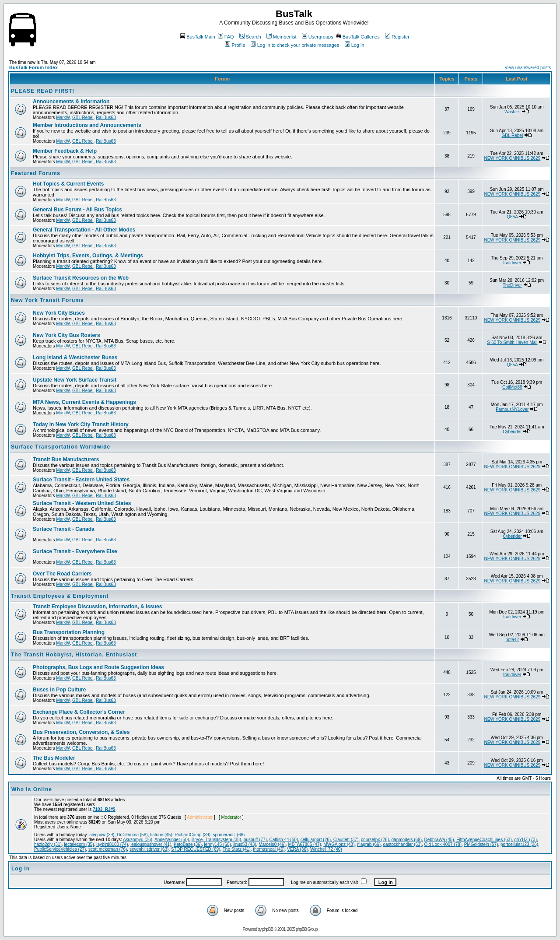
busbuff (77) (255, 840)
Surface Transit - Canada (64, 529)
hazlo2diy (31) (48, 844)
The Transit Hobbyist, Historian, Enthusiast (74, 655)
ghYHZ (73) (525, 840)
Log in (355, 45)
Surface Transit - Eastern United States (81, 480)
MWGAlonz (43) (339, 844)
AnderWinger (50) (172, 840)
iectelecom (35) (79, 844)
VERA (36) (297, 849)
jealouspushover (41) (151, 844)
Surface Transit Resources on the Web (81, 278)
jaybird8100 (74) (112, 844)
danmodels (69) (407, 840)
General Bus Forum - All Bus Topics (77, 210)
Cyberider (512, 432)
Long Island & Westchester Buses (75, 358)
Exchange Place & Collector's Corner (79, 712)
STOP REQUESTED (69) (196, 849)
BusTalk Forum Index (33, 67)
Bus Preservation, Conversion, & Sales (81, 732)
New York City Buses (59, 313)
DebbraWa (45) (439, 840)
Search (250, 37)
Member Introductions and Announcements (87, 125)
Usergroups (318, 37)
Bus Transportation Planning (69, 632)
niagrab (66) (369, 844)
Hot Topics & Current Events (68, 184)
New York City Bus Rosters (66, 335)
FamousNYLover (512, 409)
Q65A (512, 217)
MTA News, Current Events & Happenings (84, 402)
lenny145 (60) (218, 844)
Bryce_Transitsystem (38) (217, 840)
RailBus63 (106, 117)
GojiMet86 (512, 387)
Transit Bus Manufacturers (66, 459)
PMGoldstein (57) (481, 844)
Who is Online (32, 789)
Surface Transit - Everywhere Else (75, 551)
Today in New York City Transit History (81, 424)
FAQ (226, 37)
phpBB (268, 929)
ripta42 (513, 640)
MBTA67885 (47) (304, 844)
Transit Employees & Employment (60, 596)
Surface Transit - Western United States (82, 503)
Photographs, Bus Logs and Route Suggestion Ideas (98, 667)
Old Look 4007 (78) (443, 844)
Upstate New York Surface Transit (75, 380)
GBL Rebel (83, 117)
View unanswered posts (528, 68)
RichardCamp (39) (192, 835)
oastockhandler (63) (402, 844)
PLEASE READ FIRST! (43, 91)
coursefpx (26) (375, 840)
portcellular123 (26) (519, 844)
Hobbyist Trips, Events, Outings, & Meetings (88, 256)
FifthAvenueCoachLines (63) (484, 840)
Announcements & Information (71, 102)
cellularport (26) (316, 840)
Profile (235, 45)
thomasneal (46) (269, 849)
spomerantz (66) (229, 835)
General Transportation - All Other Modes (84, 230)
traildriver (512, 263)
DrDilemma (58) (132, 835)
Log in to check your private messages (295, 45)
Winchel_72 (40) (326, 849)
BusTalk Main (197, 37)
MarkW (63, 117)
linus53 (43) (245, 844)
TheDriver (512, 285)
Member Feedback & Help (65, 151)
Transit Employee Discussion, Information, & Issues (97, 607)
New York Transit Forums (47, 300)
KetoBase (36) (188, 844)
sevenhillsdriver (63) (149, 849)
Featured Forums (36, 173)
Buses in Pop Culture (59, 690)
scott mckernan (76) (108, 849)
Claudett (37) (346, 840)
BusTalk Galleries (358, 37)
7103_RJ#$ (104, 809)
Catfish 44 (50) (284, 840)
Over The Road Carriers (62, 574)
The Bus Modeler (54, 758)
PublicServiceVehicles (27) (60, 849)
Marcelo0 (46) (272, 844)
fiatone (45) (161, 835)
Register (397, 37)
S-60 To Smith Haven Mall (512, 342)
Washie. (512, 112)
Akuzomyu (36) (138, 840)
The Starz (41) (237, 849)
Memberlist (282, 37)
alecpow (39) (102, 835)
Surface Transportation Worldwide (61, 447)
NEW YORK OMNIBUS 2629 (512, 158)
